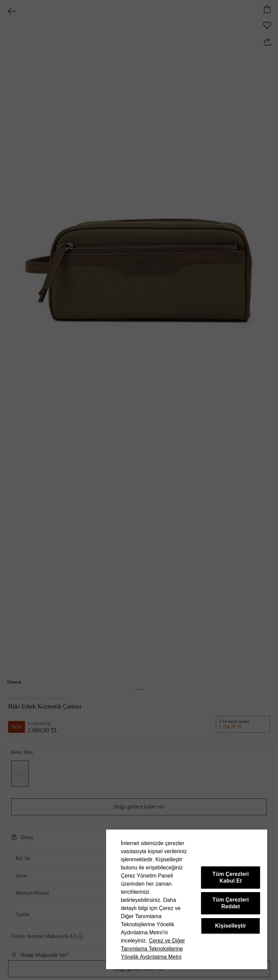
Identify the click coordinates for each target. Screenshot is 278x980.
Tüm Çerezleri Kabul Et (231, 877)
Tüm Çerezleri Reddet (231, 903)
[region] (187, 899)
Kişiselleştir (231, 926)
